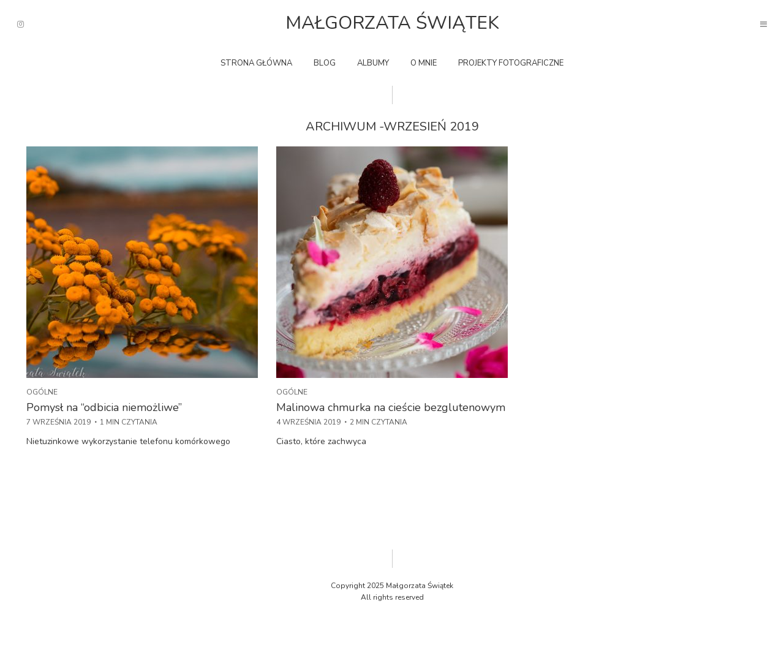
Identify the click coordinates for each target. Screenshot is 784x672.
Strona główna (256, 63)
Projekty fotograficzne (511, 63)
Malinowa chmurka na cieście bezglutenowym (391, 407)
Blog (325, 63)
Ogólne (42, 392)
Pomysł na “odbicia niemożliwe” (104, 407)
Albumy (373, 63)
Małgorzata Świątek (392, 23)
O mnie (424, 63)
